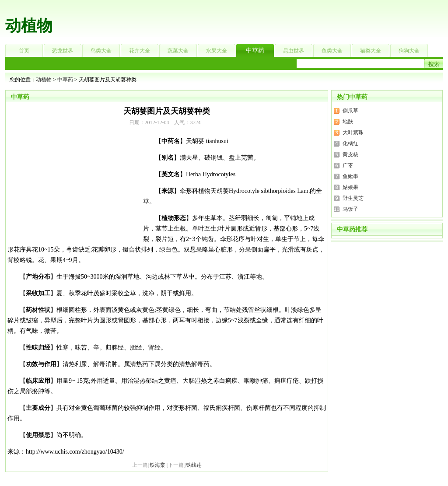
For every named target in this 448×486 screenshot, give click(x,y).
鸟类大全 (101, 51)
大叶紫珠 (353, 133)
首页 (24, 51)
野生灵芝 (353, 198)
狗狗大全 (409, 51)
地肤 (348, 122)
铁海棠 (157, 465)
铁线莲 (194, 465)
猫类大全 (371, 51)
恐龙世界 (63, 51)
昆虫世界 (294, 51)
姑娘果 (350, 187)
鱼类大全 (332, 51)
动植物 (29, 26)
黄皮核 (350, 154)
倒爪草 (350, 111)
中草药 (255, 51)
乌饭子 (350, 209)
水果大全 (217, 51)
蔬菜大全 (178, 51)
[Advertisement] (279, 20)
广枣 (348, 165)
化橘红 (350, 143)
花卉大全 (140, 51)
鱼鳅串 (350, 176)
